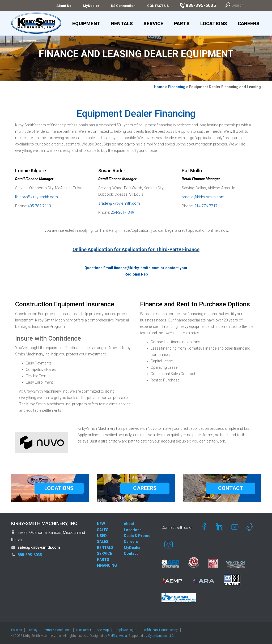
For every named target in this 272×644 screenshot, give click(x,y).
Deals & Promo (137, 536)
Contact (131, 553)
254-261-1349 (122, 212)
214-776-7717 (206, 206)
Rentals (122, 23)
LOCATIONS (59, 488)
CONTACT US (158, 6)
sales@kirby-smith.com (39, 547)
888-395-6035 (30, 555)
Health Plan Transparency (160, 630)
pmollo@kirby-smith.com (203, 197)
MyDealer (91, 6)
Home (159, 87)
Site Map (103, 630)
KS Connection (123, 6)
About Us (64, 6)
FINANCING (107, 565)
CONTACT (231, 488)
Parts (182, 23)
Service (153, 23)
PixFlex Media (117, 636)
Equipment (86, 23)
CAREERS (145, 488)
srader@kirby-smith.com (119, 203)
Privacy (32, 630)
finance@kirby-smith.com (137, 268)
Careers (249, 23)
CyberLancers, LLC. (161, 636)
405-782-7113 (39, 206)
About (129, 524)
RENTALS (105, 548)
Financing (177, 87)
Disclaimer (84, 630)
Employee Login (125, 630)
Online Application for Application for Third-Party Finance (136, 249)
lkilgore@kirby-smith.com (37, 197)
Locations (214, 23)
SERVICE (105, 553)
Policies (16, 630)
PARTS (103, 560)
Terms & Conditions (57, 630)
